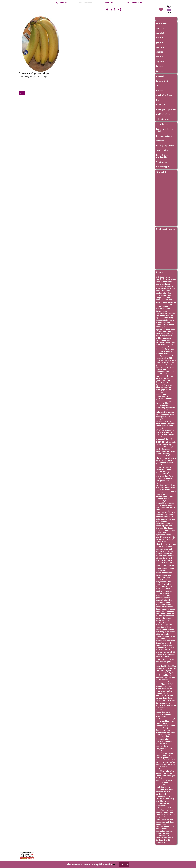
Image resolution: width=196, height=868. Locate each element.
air (157, 304)
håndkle (159, 710)
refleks (159, 560)
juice (170, 586)
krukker (164, 465)
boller (158, 618)
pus (172, 333)
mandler (167, 598)
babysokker (169, 517)
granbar (159, 322)
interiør (159, 311)
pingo (167, 739)
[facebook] (107, 9)
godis (167, 593)
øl (168, 396)
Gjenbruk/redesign (164, 95)
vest (168, 792)
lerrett (159, 324)
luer (158, 570)
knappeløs (160, 347)
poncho (159, 472)
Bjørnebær (171, 423)
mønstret (170, 613)
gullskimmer (161, 463)
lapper (159, 721)
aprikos (167, 705)
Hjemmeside (61, 3)
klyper (171, 838)
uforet (170, 494)
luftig (158, 691)
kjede (171, 673)
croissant (160, 360)
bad (168, 579)
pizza (158, 465)
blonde (159, 445)
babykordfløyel (162, 474)
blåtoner (167, 650)
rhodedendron (162, 838)
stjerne (166, 367)
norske (165, 537)
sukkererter (168, 675)
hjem (171, 445)
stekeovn (168, 421)
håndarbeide (169, 562)
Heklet (171, 435)
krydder (159, 686)
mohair (159, 698)
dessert (159, 454)
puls (158, 351)
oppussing (171, 641)
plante (167, 490)
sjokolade (170, 684)
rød (166, 764)
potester (159, 622)
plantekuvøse (170, 677)
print (158, 627)
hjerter (165, 445)
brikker (166, 700)
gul (163, 547)
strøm (173, 432)
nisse (169, 769)
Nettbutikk (110, 3)
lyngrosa (164, 390)
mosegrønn (161, 523)
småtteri (159, 591)
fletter (163, 613)
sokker (159, 645)
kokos (165, 682)
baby (171, 318)
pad (169, 322)
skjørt (171, 753)
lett (165, 776)
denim (173, 632)
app (162, 392)
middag (169, 478)
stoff (172, 696)
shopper (159, 776)
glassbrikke (161, 620)
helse (173, 451)
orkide (159, 306)
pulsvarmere (161, 808)
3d (174, 537)
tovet (170, 682)
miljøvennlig (171, 442)
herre (158, 530)
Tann (158, 414)
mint (173, 744)
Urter (173, 485)
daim (163, 638)
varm (173, 428)
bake (158, 345)
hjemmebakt (161, 340)
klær (158, 638)
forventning (161, 408)
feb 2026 (160, 38)
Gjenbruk (168, 625)
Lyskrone (165, 751)
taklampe (172, 764)
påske (174, 279)
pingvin (159, 556)
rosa (168, 329)
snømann (160, 815)
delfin (164, 423)
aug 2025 (160, 62)
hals (168, 796)
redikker (168, 737)
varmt (169, 437)
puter (170, 622)
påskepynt (160, 512)
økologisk (160, 419)
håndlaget (168, 565)
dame (172, 414)
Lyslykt (167, 840)
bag (170, 293)
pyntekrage (160, 535)
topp (163, 691)
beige (173, 329)
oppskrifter (168, 553)
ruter (167, 374)
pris (158, 284)
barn (169, 627)
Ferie (158, 657)
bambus (165, 673)
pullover (159, 650)
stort (164, 689)
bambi (172, 815)
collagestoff (160, 412)
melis (168, 589)
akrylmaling (167, 680)
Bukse (170, 496)
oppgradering (161, 295)
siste (158, 392)
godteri (159, 551)
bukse (171, 698)
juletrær (159, 598)
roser (168, 291)
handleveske (170, 514)
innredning (160, 831)
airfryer (173, 668)
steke (169, 340)
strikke (171, 629)
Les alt (22, 93)
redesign (160, 812)
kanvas (173, 700)
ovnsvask (160, 737)
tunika (165, 824)
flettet (167, 349)
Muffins (159, 723)
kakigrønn (160, 739)
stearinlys (160, 677)
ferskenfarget (170, 799)
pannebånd (168, 758)
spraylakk (160, 749)
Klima (164, 541)
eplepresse (160, 636)
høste (172, 822)
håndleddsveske (162, 789)
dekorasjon (160, 492)
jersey (164, 288)
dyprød (164, 302)
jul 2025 (160, 66)
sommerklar (166, 338)
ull (170, 787)
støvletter (167, 410)
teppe (173, 530)
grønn (158, 673)
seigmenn (165, 394)
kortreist (160, 705)
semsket (162, 728)
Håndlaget (161, 105)
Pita (161, 304)
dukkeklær (172, 666)
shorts (158, 376)
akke (173, 342)
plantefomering (162, 810)
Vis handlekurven (134, 3)
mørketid (167, 686)
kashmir (159, 354)
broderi (159, 293)
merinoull (169, 347)
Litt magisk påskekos (165, 145)
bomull (160, 442)
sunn (167, 632)
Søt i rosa (160, 141)
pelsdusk (169, 547)
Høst (163, 684)
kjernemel (160, 539)
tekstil (158, 680)
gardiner (165, 568)
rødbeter (159, 517)
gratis (158, 401)
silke (158, 519)
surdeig (159, 378)
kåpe (174, 539)
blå (172, 345)
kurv (158, 508)
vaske (163, 744)
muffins (159, 616)
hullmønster (167, 573)
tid (170, 539)
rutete (168, 342)
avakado (165, 817)
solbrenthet (170, 771)
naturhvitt (171, 652)
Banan (159, 611)
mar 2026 (160, 33)
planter (166, 710)
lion (174, 544)
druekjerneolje (162, 313)
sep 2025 (160, 57)
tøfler (168, 620)
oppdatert (160, 490)
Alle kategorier (163, 119)
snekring (159, 485)
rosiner (159, 762)
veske (172, 659)
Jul (173, 417)
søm (172, 819)
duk (169, 755)
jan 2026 (160, 43)
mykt (168, 618)
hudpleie (168, 383)
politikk (171, 556)
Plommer (160, 764)
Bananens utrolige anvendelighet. (35, 73)
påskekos (160, 562)
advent (159, 532)
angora (167, 735)
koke (163, 589)
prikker (173, 367)
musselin (160, 746)
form (165, 558)
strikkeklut (167, 403)
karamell (163, 703)
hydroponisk (161, 483)
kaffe (158, 460)
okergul (166, 378)
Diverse (159, 90)
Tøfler (159, 426)
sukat (158, 423)
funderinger (168, 282)
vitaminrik (168, 304)
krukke (165, 782)
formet (170, 773)
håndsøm (166, 297)
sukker (159, 773)
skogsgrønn (161, 481)
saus (170, 505)
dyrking (166, 472)
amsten (165, 306)
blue (171, 537)
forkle (171, 390)
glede (171, 789)
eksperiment (165, 284)
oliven (167, 487)
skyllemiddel (161, 794)
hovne (168, 530)
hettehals (164, 435)
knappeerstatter (162, 320)
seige (164, 618)
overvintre (168, 591)
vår (162, 351)
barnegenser (161, 835)
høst (168, 481)
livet (158, 435)
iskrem (159, 458)
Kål (163, 657)
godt (158, 521)
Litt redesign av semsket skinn (163, 156)
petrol (166, 354)
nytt (166, 392)
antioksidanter (168, 607)
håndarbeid (161, 579)
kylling (159, 318)
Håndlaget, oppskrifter (166, 109)
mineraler (160, 456)
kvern (168, 277)
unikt (158, 394)
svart (166, 814)
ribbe (168, 744)
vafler (165, 829)
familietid (160, 625)
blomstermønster (167, 315)
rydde (158, 338)
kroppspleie (161, 822)
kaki (173, 519)
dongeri (172, 313)
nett (170, 575)
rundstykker (161, 417)
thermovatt (160, 760)
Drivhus (164, 387)
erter (165, 556)
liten (168, 492)
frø (168, 510)
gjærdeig (160, 741)
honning (159, 327)
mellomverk (161, 309)
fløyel (171, 387)
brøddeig (160, 693)
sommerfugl (161, 712)
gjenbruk (172, 302)
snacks (159, 829)
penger (159, 584)
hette (164, 584)
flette (163, 345)
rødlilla (165, 318)
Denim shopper (163, 167)
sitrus (174, 458)
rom (171, 374)
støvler (159, 449)
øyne (158, 735)
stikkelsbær (169, 351)
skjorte (168, 671)
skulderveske (161, 732)
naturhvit (166, 458)
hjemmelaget (167, 526)
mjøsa (158, 568)
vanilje (168, 512)
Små (166, 300)
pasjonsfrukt (161, 447)
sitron (166, 801)
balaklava (170, 363)
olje (165, 322)
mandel (165, 376)
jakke (164, 627)
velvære (159, 758)
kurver (169, 535)
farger (168, 604)
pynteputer (167, 778)
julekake (159, 696)
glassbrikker (161, 396)
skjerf (170, 584)
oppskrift (160, 279)
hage (165, 327)
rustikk (167, 485)
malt (171, 439)
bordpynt (160, 499)
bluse (165, 293)
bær (164, 363)
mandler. (159, 549)
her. (114, 864)
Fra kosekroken (86, 3)
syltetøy (163, 708)
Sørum (159, 689)
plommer (170, 611)
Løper (158, 451)
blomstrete (160, 593)
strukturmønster (163, 372)
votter (170, 460)
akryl (158, 684)
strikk (167, 499)
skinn (165, 629)
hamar (171, 528)
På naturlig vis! (27, 77)
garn (173, 647)
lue (168, 767)
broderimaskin (162, 787)
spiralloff (160, 600)
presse (163, 510)
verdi (162, 671)
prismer (165, 324)
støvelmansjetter (162, 820)
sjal (158, 708)
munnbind (160, 286)
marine (164, 519)
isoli (158, 315)
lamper (172, 810)
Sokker (159, 595)
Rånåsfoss (160, 643)
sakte (170, 780)
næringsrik (160, 469)
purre (158, 589)
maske (170, 689)
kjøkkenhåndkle (162, 826)
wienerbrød (161, 437)
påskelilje (160, 300)
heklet (167, 746)
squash (159, 824)
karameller (165, 634)
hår (168, 447)
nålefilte (159, 331)
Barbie (164, 666)
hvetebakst (168, 365)
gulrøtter (170, 728)
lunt (168, 483)
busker (169, 691)
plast (166, 358)
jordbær (164, 570)
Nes (169, 703)
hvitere (159, 403)
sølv (168, 309)
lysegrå (159, 494)
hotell (158, 675)
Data (158, 390)
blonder (159, 558)
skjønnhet (160, 647)
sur (165, 641)
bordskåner (161, 478)
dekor (162, 277)
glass (170, 560)
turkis (168, 381)
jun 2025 (160, 71)
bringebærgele (162, 582)
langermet (160, 467)
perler (158, 607)
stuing (165, 664)
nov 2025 (160, 47)
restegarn (169, 286)
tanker (159, 714)
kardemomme (161, 719)
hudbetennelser (162, 405)
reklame (166, 659)
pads (171, 549)
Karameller (161, 604)
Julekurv (160, 840)
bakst (171, 664)
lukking (159, 664)
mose (158, 751)
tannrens (159, 602)
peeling (165, 476)
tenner (159, 336)
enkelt (168, 428)
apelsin (172, 762)
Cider (171, 358)
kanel (166, 693)
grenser (159, 410)
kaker (173, 349)
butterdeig (160, 632)
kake (172, 372)
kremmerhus (161, 726)
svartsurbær (161, 652)
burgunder (167, 449)
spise (166, 549)
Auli (168, 345)
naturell (170, 426)
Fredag (159, 778)
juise (174, 776)
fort (164, 767)
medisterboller (162, 369)
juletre (159, 609)
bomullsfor (160, 291)
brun (164, 773)
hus (166, 539)
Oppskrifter (171, 408)
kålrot (164, 401)
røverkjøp (160, 356)
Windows (166, 551)
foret (165, 494)
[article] (40, 56)
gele (164, 577)
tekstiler (164, 521)
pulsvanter (160, 399)
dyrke (165, 560)
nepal (164, 451)
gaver (158, 780)
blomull (159, 501)
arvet (173, 636)
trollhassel (160, 514)
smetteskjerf (161, 792)
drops (164, 609)
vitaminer (160, 487)
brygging (160, 358)
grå (169, 732)
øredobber (160, 771)
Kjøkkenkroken (163, 114)
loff (157, 277)
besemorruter (168, 616)
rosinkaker (160, 342)
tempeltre (169, 831)
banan (159, 526)
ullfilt (172, 568)
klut (168, 333)
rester (172, 320)
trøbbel (170, 463)
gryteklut (160, 374)
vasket (166, 696)
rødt (158, 613)
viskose (169, 657)
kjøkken (169, 469)
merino (171, 331)
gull (168, 822)
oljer (168, 432)
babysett (168, 467)
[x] (111, 9)
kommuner (160, 785)
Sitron (173, 705)
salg (165, 622)
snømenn (171, 609)
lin (157, 703)
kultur (159, 547)
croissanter (169, 419)
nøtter (172, 324)
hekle (168, 279)
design (159, 297)
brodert (166, 762)
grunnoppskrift (162, 439)
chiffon (170, 808)
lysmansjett (161, 842)
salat (169, 417)
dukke (163, 755)
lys (168, 835)
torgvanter (170, 523)
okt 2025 (160, 52)
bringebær (170, 412)
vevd (170, 558)
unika (167, 647)
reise (158, 333)
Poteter (159, 730)
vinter (158, 586)
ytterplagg (172, 360)
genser (169, 544)
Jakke (167, 636)
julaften (171, 570)
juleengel (171, 719)
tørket (173, 508)
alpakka (160, 799)
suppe (170, 401)
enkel (163, 333)
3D (157, 86)
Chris (37, 77)
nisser (158, 541)
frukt (173, 487)
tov (168, 451)
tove (170, 582)
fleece (158, 385)
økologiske (168, 600)
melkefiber (160, 668)
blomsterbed (161, 803)
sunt (158, 671)
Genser (172, 476)
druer (166, 723)
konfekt (159, 282)
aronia (159, 573)
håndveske (165, 508)
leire (164, 426)
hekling (159, 367)
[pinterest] (115, 9)
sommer (159, 641)
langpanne (171, 577)
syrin (168, 712)
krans (158, 566)
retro (171, 376)
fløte (173, 732)
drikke (164, 460)
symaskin (171, 726)
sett (169, 519)
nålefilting (160, 430)
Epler (165, 501)
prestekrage (161, 329)
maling (164, 780)
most (169, 288)
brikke (160, 801)
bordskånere (161, 769)
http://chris (160, 432)
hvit (174, 288)
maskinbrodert (168, 721)
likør (158, 755)
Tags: (171, 300)
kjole (158, 387)
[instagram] (119, 9)
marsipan (160, 421)
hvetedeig (166, 454)
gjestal (164, 586)
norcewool (169, 356)
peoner (159, 659)
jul (162, 735)
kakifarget (160, 428)
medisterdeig (161, 654)
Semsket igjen (162, 150)
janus (168, 602)
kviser (158, 575)
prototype (165, 414)
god (165, 360)
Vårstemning (162, 162)
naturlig (159, 553)
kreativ (159, 682)
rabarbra (166, 595)
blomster (169, 749)
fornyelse (160, 528)
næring (159, 833)
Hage (158, 100)
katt (158, 744)
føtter (173, 447)
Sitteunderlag (161, 717)
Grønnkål (160, 383)
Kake (158, 288)
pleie (158, 634)
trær (171, 392)
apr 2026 (160, 28)
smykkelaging (161, 496)
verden (159, 629)
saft (163, 530)
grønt (158, 302)
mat (173, 551)
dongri (159, 782)
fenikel (159, 767)
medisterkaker (162, 806)
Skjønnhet (171, 654)
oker (164, 611)
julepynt (159, 365)
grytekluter (160, 381)
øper (169, 803)
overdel (168, 643)
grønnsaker (170, 430)
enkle (169, 776)
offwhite (168, 456)
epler (158, 666)
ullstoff (159, 537)
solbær (165, 575)
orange (159, 577)
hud (169, 708)
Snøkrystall (170, 760)
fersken (164, 385)
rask (173, 512)
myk (169, 295)
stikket (173, 492)
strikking (167, 730)
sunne (171, 474)
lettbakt (159, 700)
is (165, 602)
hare (165, 311)
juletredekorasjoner (164, 662)
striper (159, 363)
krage (158, 817)
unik (158, 510)
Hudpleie (169, 399)
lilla (166, 528)
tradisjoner (167, 714)
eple (165, 331)
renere (159, 476)
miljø (168, 638)
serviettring (167, 645)
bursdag (166, 833)
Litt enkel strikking (164, 136)
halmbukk (160, 349)
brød (164, 532)
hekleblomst (161, 796)
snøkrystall (168, 812)
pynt (170, 385)
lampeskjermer (162, 753)
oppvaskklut (167, 336)
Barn (165, 698)
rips (167, 668)
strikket (160, 544)
